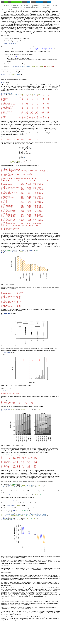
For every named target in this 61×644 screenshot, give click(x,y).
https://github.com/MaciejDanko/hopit (42, 50)
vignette (23, 73)
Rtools (18, 58)
